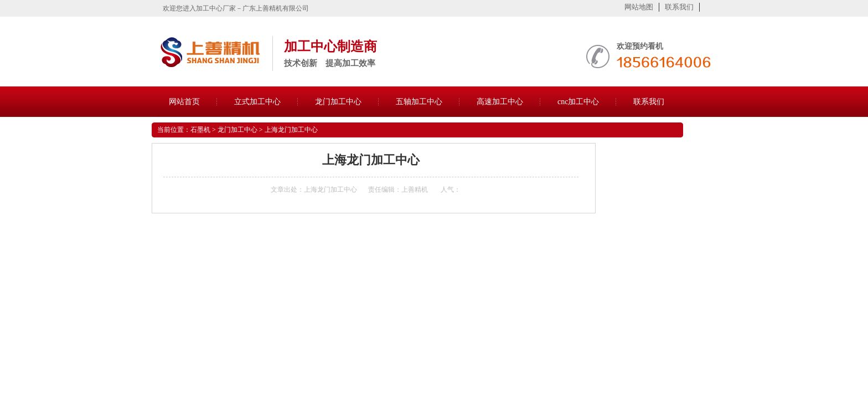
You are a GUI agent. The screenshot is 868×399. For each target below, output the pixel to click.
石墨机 (200, 130)
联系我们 (679, 7)
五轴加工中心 (419, 102)
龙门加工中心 (338, 102)
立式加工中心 (257, 102)
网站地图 (639, 7)
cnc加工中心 (578, 102)
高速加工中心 (500, 102)
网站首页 (184, 102)
